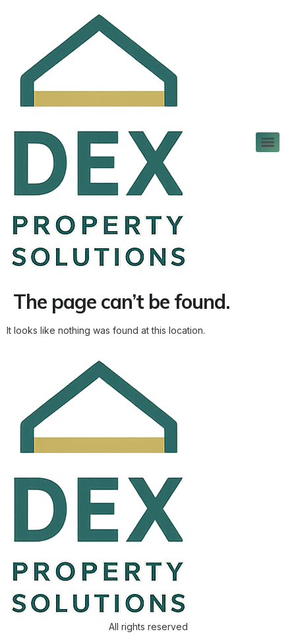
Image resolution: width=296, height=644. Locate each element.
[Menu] (268, 142)
